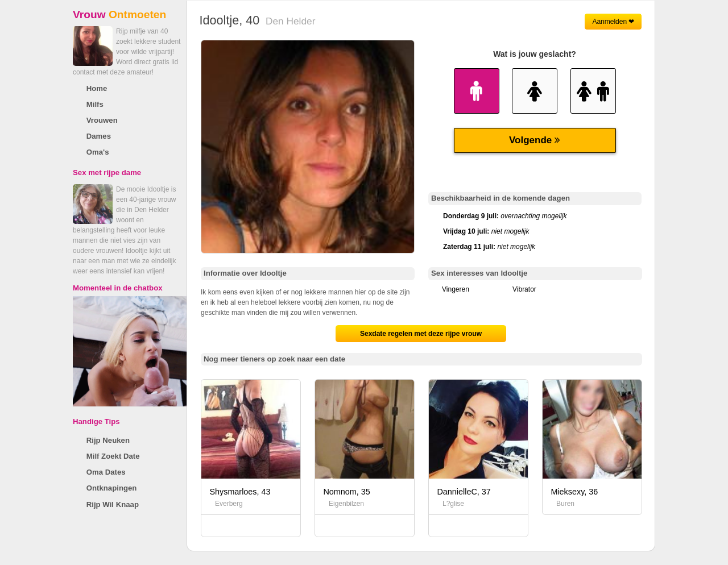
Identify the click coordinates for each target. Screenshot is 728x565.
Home (97, 88)
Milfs (95, 104)
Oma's (98, 152)
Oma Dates (106, 472)
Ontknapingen (112, 488)
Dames (99, 136)
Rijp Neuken (108, 440)
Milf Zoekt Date (113, 456)
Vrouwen (102, 120)
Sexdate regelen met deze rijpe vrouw (421, 334)
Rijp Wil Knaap (113, 504)
